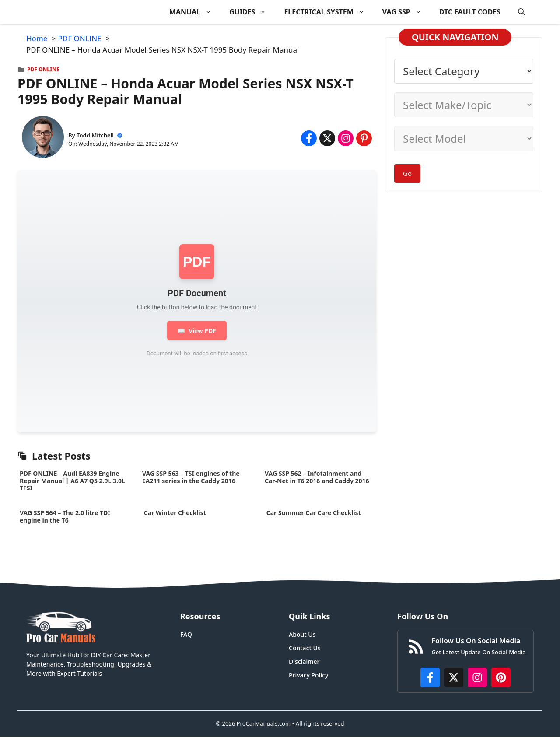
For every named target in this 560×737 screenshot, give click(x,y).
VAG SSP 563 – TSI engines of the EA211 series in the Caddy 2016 (191, 477)
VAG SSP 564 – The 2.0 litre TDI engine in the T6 (65, 516)
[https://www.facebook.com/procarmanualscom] (430, 677)
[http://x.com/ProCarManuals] (454, 677)
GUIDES (252, 12)
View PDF (197, 331)
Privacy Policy (308, 675)
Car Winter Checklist (174, 513)
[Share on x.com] (327, 138)
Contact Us (305, 648)
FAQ (186, 634)
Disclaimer (304, 662)
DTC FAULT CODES (470, 12)
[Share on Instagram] (346, 138)
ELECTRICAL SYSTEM (329, 12)
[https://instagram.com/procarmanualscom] (477, 677)
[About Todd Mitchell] (43, 139)
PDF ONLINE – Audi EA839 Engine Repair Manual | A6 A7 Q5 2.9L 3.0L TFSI (72, 481)
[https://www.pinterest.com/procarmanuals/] (501, 677)
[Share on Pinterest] (364, 138)
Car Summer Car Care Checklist (313, 513)
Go (407, 173)
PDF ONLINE (43, 69)
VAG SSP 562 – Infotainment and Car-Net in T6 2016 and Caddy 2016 (317, 477)
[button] (521, 12)
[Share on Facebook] (309, 138)
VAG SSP (406, 12)
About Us (302, 634)
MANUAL (195, 12)
